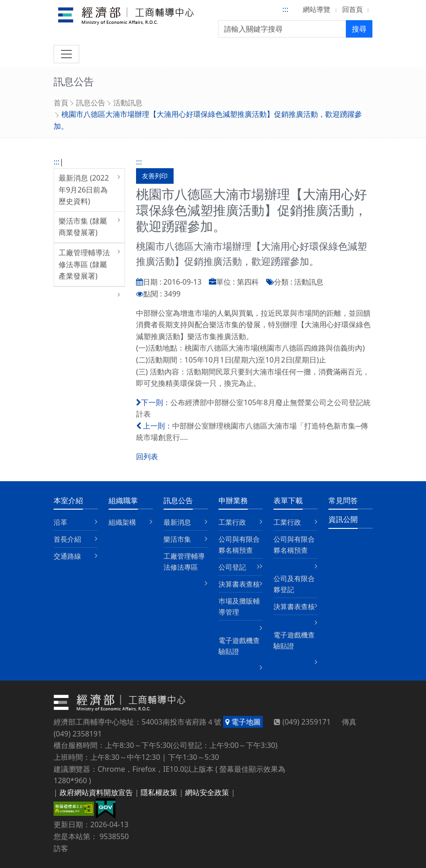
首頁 (61, 103)
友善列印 (155, 176)
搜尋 (359, 29)
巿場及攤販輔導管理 (239, 606)
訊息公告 (91, 103)
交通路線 (67, 556)
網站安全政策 (207, 792)
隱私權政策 (159, 792)
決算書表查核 (239, 584)
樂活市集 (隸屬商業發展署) (83, 227)
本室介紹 (68, 500)
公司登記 (232, 567)
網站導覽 (317, 9)
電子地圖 (243, 722)
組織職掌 (123, 500)
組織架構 (122, 522)
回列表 (147, 456)
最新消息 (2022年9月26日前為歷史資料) (84, 190)
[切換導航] (66, 54)
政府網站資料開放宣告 (96, 792)
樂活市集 (177, 539)
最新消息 (177, 522)
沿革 (60, 522)
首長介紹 (67, 539)
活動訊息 (128, 103)
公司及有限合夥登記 (294, 584)
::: (286, 9)
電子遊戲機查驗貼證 (239, 646)
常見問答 (343, 500)
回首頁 (352, 9)
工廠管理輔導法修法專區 (184, 561)
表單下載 (288, 500)
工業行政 (232, 522)
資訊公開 (343, 519)
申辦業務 (233, 500)
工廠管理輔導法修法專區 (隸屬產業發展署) (84, 264)
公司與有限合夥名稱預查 (239, 544)
